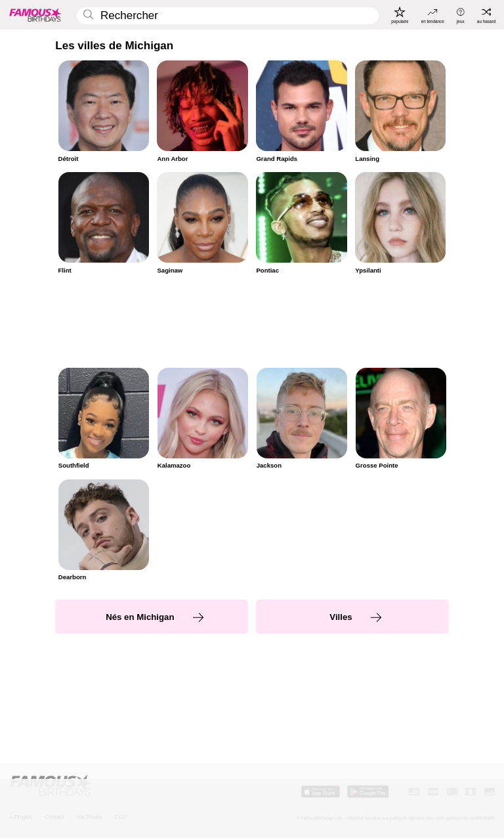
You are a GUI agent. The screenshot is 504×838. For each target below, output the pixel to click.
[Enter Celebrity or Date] (228, 16)
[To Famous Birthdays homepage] (35, 14)
